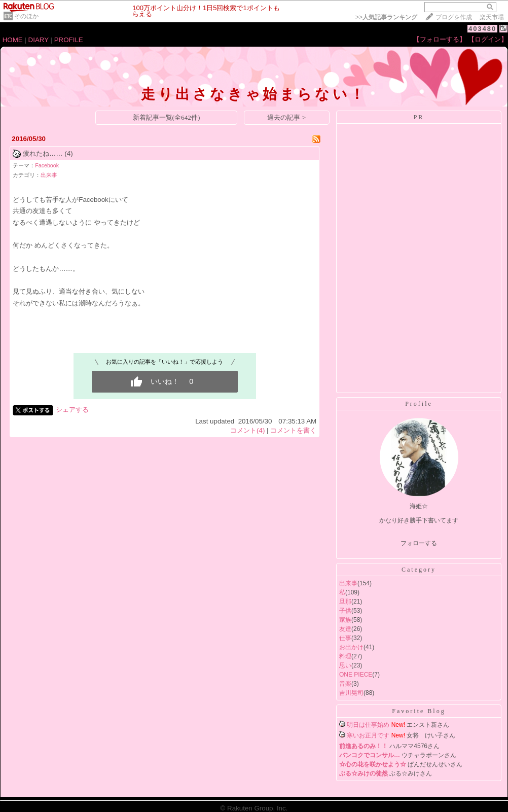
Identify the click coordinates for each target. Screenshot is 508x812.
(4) (68, 153)
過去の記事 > (286, 117)
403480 (482, 29)
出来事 (49, 175)
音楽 (345, 684)
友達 (345, 629)
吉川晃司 (351, 693)
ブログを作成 (454, 17)
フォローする (419, 543)
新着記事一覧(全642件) (167, 117)
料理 (345, 656)
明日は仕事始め (368, 725)
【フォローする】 (440, 39)
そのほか (26, 16)
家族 (345, 620)
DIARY (39, 40)
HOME (13, 40)
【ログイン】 (488, 39)
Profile (419, 404)
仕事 (345, 638)
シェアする (72, 410)
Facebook (47, 165)
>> (386, 17)
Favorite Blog (419, 711)
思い (345, 665)
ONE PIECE (356, 675)
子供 (345, 611)
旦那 (345, 602)
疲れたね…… (43, 153)
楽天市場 (492, 17)
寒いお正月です (368, 735)
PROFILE (69, 40)
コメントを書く (293, 430)
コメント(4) (247, 430)
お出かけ (351, 647)
